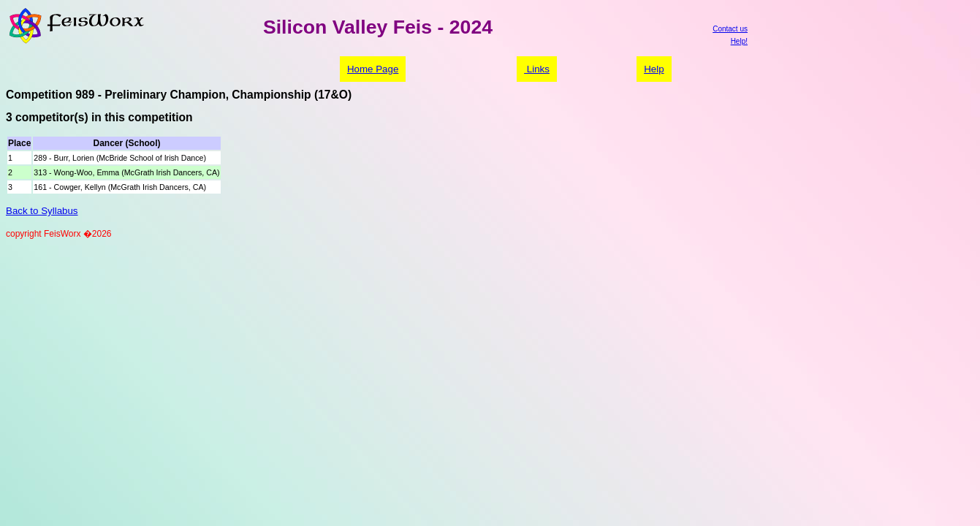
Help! (739, 41)
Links (537, 69)
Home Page (373, 69)
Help (654, 69)
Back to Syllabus (42, 211)
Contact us (730, 29)
